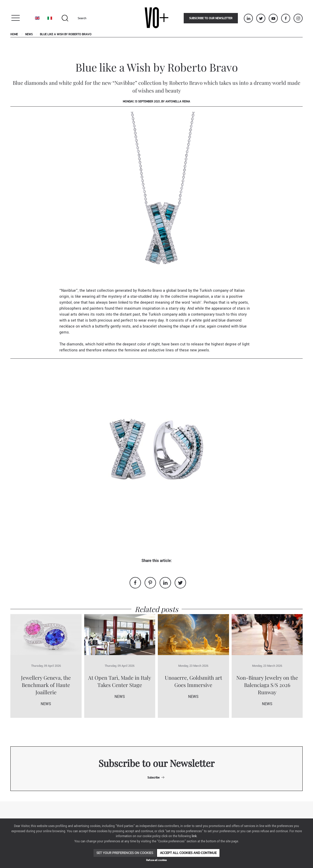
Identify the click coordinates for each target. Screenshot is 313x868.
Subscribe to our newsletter (211, 18)
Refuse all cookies (156, 860)
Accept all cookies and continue (188, 853)
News (29, 34)
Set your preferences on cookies (125, 853)
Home (14, 34)
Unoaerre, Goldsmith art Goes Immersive (193, 681)
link (194, 836)
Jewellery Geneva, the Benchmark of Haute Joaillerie (46, 685)
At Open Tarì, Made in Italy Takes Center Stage (120, 681)
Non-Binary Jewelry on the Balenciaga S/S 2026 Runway (267, 685)
